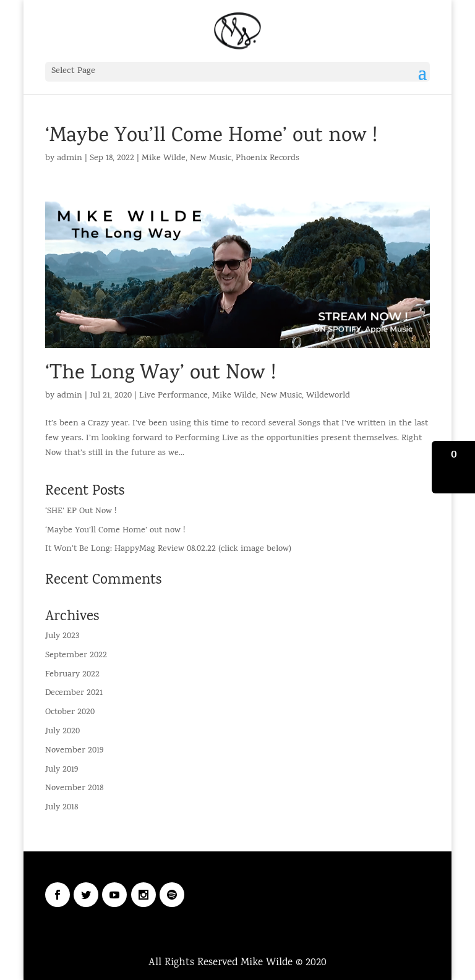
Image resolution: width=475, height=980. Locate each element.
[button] (453, 467)
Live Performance (173, 396)
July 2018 (62, 808)
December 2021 (74, 693)
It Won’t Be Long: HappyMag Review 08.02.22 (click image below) (168, 549)
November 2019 (74, 751)
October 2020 (70, 713)
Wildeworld (328, 396)
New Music (211, 159)
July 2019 (62, 770)
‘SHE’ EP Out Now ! (81, 512)
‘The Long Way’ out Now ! (160, 374)
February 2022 (72, 675)
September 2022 (76, 656)
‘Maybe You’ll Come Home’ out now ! (211, 137)
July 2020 (62, 732)
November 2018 (74, 789)
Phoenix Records (267, 159)
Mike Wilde (164, 159)
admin (70, 159)
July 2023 (62, 637)
